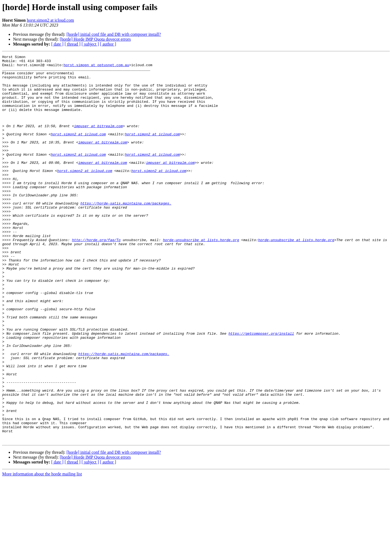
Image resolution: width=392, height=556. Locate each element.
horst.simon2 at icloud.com (50, 20)
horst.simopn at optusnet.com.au (96, 67)
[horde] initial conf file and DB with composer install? (114, 34)
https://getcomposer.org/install (261, 389)
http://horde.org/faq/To (96, 277)
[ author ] (108, 44)
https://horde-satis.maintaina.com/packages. (126, 233)
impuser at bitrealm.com (98, 140)
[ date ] (57, 44)
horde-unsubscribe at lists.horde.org (201, 277)
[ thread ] (73, 44)
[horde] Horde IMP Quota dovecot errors (95, 39)
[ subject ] (90, 44)
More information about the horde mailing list (42, 551)
